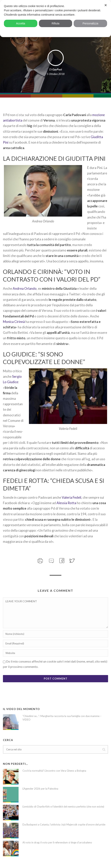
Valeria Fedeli (72, 497)
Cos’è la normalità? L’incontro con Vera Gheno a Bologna (54, 771)
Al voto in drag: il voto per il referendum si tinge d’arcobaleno (57, 842)
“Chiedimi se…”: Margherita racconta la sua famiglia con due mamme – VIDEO (62, 718)
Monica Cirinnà (14, 322)
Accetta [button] (21, 23)
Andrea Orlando (25, 288)
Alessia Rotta (66, 503)
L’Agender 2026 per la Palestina (40, 789)
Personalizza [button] (90, 23)
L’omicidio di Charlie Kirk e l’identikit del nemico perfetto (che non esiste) (63, 807)
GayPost (57, 69)
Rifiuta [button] (55, 23)
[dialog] (55, 19)
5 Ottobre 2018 (56, 74)
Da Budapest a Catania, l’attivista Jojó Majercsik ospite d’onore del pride (64, 824)
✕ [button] (106, 5)
